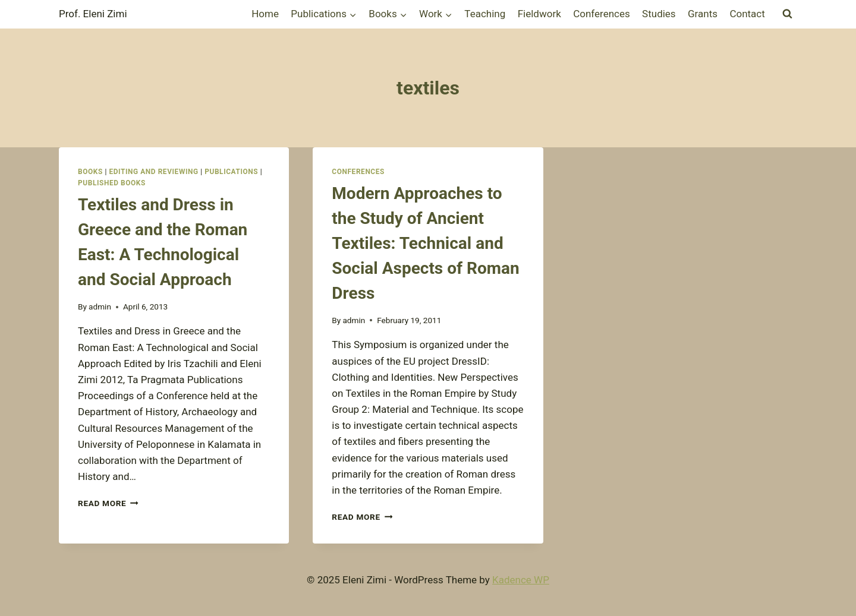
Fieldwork (539, 14)
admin (100, 307)
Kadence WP (521, 580)
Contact (747, 14)
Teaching (485, 14)
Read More (108, 503)
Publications (231, 172)
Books (90, 172)
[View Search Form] (787, 14)
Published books (112, 183)
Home (265, 14)
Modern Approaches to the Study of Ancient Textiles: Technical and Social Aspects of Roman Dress (425, 243)
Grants (703, 14)
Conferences (602, 14)
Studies (659, 14)
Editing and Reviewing (153, 172)
